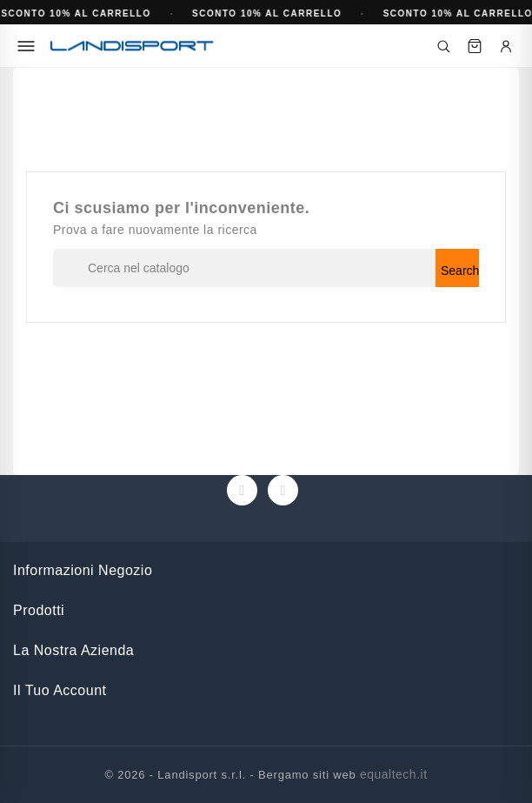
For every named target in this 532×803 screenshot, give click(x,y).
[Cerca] (443, 46)
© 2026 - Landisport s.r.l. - (181, 775)
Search (460, 271)
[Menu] (26, 46)
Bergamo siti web (307, 775)
